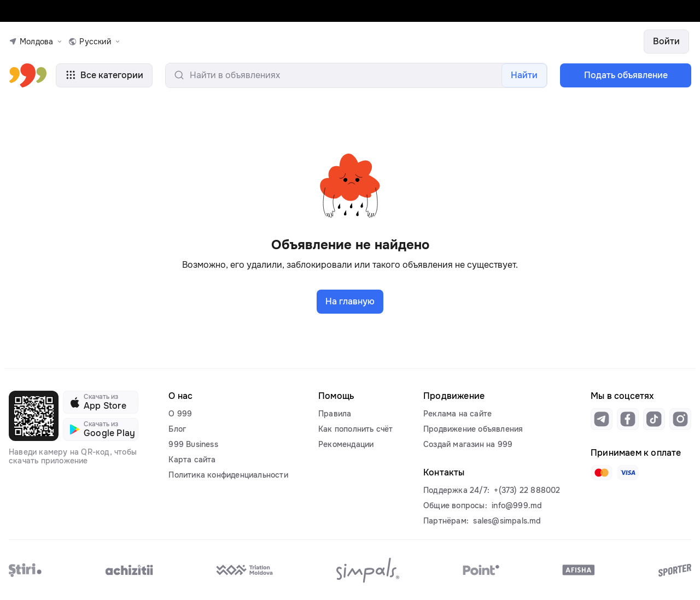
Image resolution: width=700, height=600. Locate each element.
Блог (177, 429)
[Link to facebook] (628, 419)
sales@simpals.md (507, 521)
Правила (335, 414)
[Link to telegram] (602, 419)
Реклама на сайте (457, 414)
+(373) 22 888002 (527, 490)
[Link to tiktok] (654, 419)
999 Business (193, 444)
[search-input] (356, 75)
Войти (666, 41)
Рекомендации (346, 444)
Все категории (104, 75)
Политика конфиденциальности (228, 475)
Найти (524, 75)
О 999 (180, 414)
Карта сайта (192, 460)
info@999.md (517, 505)
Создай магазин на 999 (468, 444)
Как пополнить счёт (356, 429)
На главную (350, 301)
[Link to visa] (628, 473)
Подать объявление (626, 75)
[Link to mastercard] (602, 473)
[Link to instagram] (680, 419)
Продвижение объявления (473, 429)
